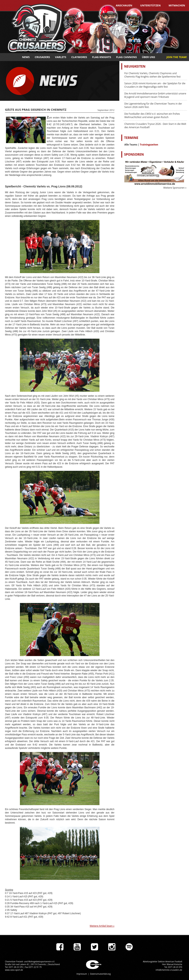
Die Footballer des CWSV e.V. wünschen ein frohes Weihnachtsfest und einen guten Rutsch (152, 115)
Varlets (61, 57)
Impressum (82, 974)
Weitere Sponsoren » (175, 188)
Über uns (148, 57)
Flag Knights (102, 57)
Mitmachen (177, 5)
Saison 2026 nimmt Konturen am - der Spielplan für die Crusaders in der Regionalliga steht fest (155, 85)
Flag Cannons (127, 57)
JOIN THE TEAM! (177, 57)
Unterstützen (151, 5)
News (26, 57)
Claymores (79, 57)
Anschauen (124, 5)
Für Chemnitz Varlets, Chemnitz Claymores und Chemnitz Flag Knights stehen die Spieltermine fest (152, 75)
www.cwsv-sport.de (14, 970)
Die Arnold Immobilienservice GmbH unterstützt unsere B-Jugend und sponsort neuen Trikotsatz (155, 95)
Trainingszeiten (149, 145)
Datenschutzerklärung (100, 974)
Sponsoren (134, 154)
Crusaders (42, 57)
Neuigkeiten (135, 66)
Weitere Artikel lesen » (102, 926)
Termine (131, 138)
